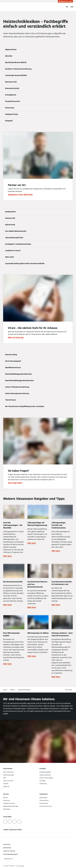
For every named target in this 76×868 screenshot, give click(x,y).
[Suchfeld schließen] (63, 7)
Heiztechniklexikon (24, 690)
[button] (69, 690)
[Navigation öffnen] (72, 7)
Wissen (13, 690)
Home (5, 690)
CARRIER (22, 866)
